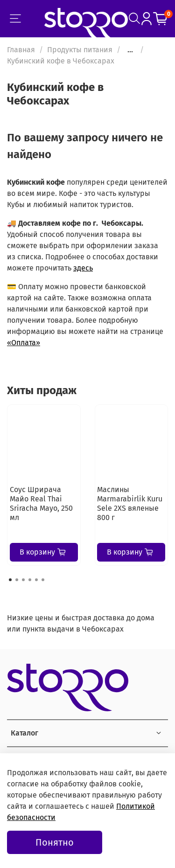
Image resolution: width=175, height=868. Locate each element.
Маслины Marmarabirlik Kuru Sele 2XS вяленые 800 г (130, 503)
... (130, 50)
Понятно (55, 842)
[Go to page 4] (30, 580)
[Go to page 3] (23, 580)
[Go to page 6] (43, 580)
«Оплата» (24, 343)
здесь (83, 268)
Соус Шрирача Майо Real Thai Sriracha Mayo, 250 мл (41, 503)
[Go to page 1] (10, 580)
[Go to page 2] (17, 580)
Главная (21, 50)
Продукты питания (80, 50)
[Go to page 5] (36, 580)
